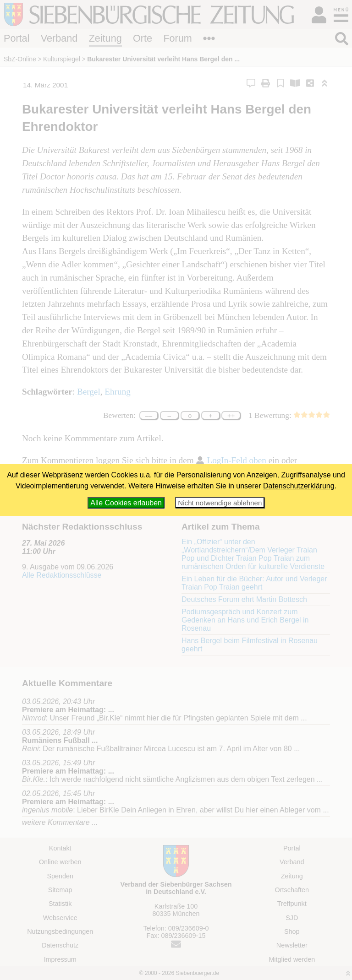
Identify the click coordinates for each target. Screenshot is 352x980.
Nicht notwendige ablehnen (220, 503)
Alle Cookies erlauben (126, 503)
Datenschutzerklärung (299, 486)
